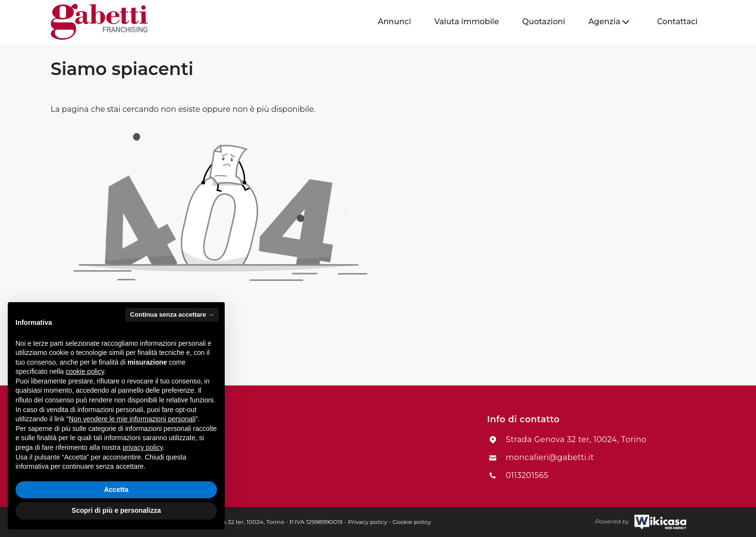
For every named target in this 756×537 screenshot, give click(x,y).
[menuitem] (394, 22)
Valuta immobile (467, 22)
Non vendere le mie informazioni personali (132, 419)
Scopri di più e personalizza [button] (116, 510)
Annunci (394, 22)
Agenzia (604, 22)
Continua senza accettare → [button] (172, 315)
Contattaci (678, 22)
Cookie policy (411, 522)
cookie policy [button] (85, 371)
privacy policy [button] (143, 447)
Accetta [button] (116, 490)
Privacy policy (367, 522)
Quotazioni (544, 22)
